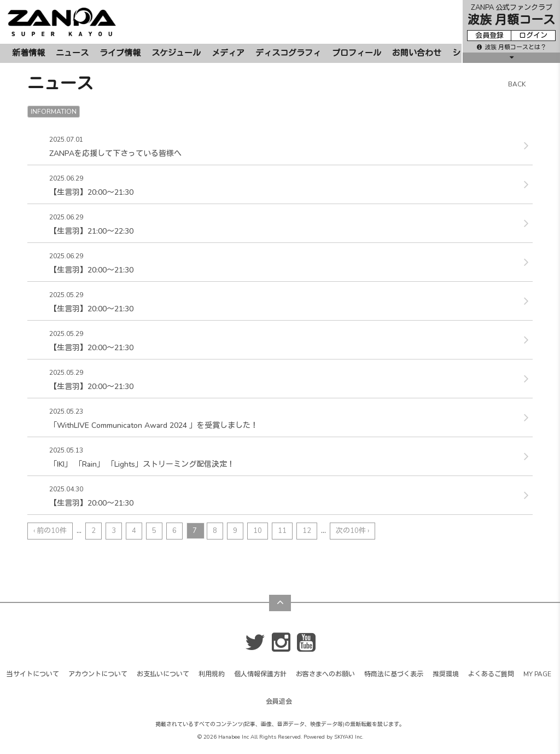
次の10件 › (352, 531)
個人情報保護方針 (260, 674)
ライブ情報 (120, 53)
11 (282, 531)
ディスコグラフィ (288, 53)
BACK (517, 84)
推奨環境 (446, 674)
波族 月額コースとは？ (512, 47)
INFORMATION (54, 112)
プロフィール (357, 53)
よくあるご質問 (491, 674)
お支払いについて (163, 674)
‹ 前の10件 (50, 531)
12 (307, 531)
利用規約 (212, 674)
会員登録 (489, 36)
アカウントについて (98, 674)
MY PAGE (537, 674)
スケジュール (176, 53)
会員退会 (279, 701)
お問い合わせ (417, 53)
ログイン (533, 36)
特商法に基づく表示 (394, 674)
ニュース (72, 53)
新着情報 (28, 53)
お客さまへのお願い (325, 674)
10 (258, 531)
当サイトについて (33, 674)
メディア (228, 53)
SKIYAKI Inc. (349, 737)
